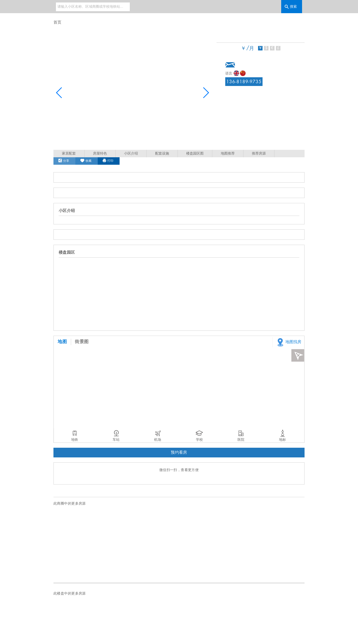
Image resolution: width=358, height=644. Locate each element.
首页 (57, 22)
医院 (241, 440)
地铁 (75, 440)
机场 (158, 440)
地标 (282, 440)
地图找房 (288, 342)
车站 (116, 440)
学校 (199, 440)
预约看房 (179, 453)
